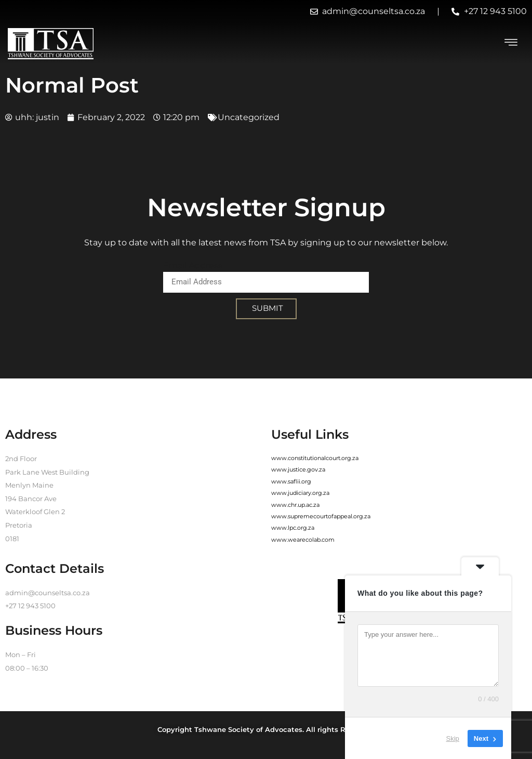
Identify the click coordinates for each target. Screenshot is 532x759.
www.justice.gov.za (298, 469)
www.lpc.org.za (293, 528)
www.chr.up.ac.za (295, 505)
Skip (453, 738)
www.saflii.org (291, 481)
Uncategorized (249, 117)
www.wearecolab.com (303, 540)
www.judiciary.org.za (300, 493)
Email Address (193, 265)
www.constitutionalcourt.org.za (315, 458)
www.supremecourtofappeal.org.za (321, 516)
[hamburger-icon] (511, 44)
